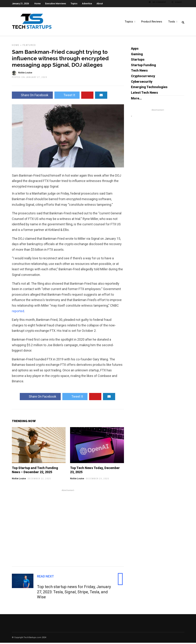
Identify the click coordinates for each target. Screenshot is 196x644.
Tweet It (67, 96)
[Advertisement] (68, 529)
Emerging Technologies (149, 88)
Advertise (87, 4)
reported (18, 312)
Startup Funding (143, 66)
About (100, 4)
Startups (138, 61)
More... (136, 100)
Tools (172, 22)
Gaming (137, 55)
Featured (29, 46)
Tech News (139, 72)
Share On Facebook (32, 96)
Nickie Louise (19, 480)
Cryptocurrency (143, 77)
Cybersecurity (142, 83)
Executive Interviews (56, 4)
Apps (135, 50)
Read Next (45, 578)
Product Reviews (152, 22)
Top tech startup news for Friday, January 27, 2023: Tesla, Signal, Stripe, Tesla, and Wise (74, 593)
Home (37, 4)
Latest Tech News (144, 94)
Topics (74, 4)
